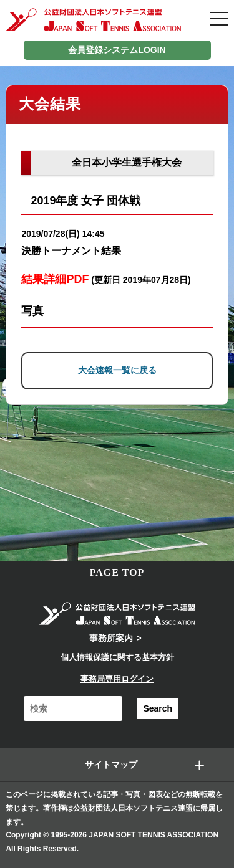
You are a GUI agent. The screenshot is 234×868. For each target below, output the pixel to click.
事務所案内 (111, 638)
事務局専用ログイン (117, 679)
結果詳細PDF (55, 279)
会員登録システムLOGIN (117, 50)
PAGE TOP (117, 572)
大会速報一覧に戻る (117, 370)
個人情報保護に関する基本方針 (117, 657)
